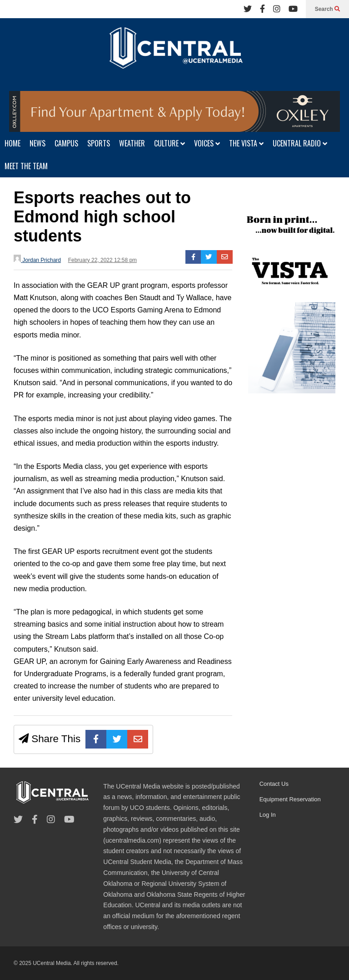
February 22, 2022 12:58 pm (102, 260)
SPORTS (99, 143)
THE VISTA (246, 143)
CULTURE (170, 143)
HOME (12, 143)
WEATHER (132, 143)
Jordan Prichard (37, 259)
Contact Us (274, 784)
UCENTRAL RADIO (300, 143)
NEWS (37, 143)
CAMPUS (66, 143)
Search (327, 9)
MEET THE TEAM (26, 166)
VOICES (207, 143)
